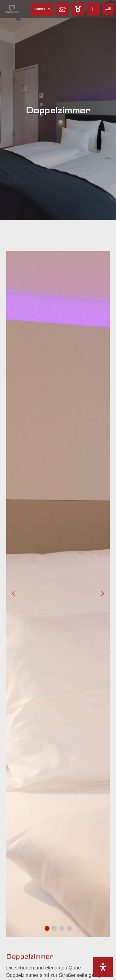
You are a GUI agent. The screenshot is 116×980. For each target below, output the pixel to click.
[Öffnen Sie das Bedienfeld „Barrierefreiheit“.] (103, 967)
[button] (47, 928)
